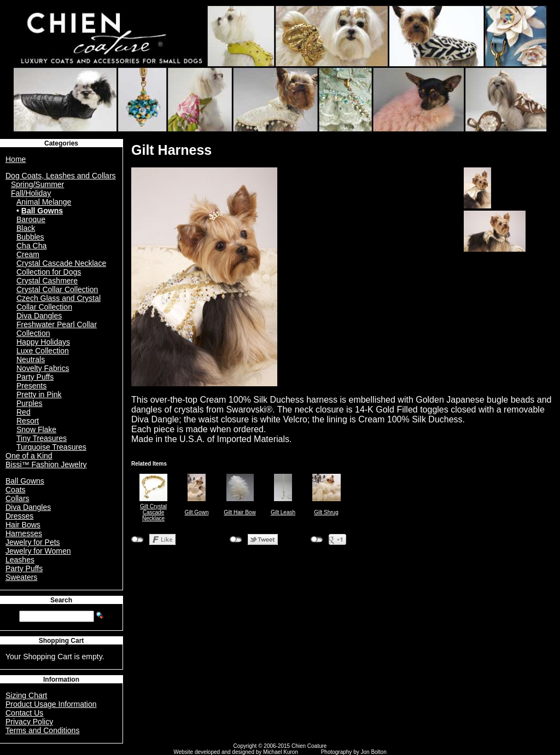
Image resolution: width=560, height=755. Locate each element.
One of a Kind (29, 456)
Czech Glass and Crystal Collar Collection (59, 303)
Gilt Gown (197, 512)
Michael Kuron (281, 752)
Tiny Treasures (42, 438)
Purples (29, 403)
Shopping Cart (62, 641)
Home (16, 159)
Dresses (19, 516)
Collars (17, 498)
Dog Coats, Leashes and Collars (61, 176)
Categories (61, 143)
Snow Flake (36, 429)
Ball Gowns (42, 211)
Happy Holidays (43, 342)
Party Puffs (35, 377)
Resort (28, 421)
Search (61, 600)
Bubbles (30, 237)
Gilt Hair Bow (240, 512)
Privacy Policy (29, 722)
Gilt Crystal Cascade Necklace (153, 512)
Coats (16, 490)
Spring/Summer (37, 184)
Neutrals (31, 359)
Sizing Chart (26, 695)
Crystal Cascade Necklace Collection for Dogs (61, 268)
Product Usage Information (51, 704)
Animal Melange (44, 202)
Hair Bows (23, 525)
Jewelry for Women (38, 551)
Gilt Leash (283, 512)
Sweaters (21, 577)
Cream (28, 254)
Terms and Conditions (42, 730)
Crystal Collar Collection (57, 289)
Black (26, 228)
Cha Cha (31, 246)
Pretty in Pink (39, 394)
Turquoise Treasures (51, 447)
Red (24, 412)
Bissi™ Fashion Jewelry (46, 464)
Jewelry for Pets (33, 542)
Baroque (31, 219)
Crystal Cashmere (47, 281)
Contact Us (24, 713)
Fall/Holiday (31, 193)
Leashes (20, 560)
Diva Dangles (39, 316)
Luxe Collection (43, 351)
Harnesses (24, 533)
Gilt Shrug (326, 512)
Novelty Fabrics (43, 368)
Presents (31, 386)
